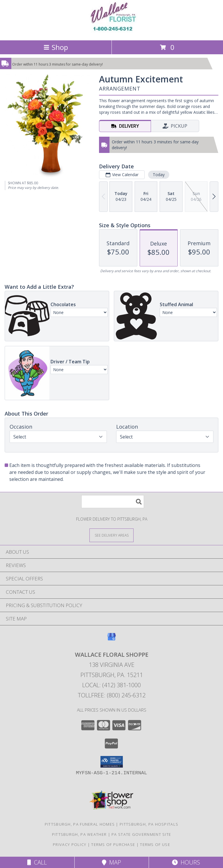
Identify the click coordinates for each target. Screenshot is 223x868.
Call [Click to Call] (37, 862)
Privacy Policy (70, 844)
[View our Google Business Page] (111, 639)
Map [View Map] (111, 862)
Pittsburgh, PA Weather (79, 834)
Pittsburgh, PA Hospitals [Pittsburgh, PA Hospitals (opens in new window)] (149, 824)
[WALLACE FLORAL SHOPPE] (112, 32)
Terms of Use (155, 844)
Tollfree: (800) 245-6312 (112, 695)
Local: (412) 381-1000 (111, 685)
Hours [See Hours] (186, 862)
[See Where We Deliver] (111, 535)
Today (159, 175)
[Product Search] (113, 502)
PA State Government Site (141, 834)
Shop (56, 47)
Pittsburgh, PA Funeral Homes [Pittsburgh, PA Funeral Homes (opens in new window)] (80, 824)
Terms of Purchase (113, 844)
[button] (112, 762)
